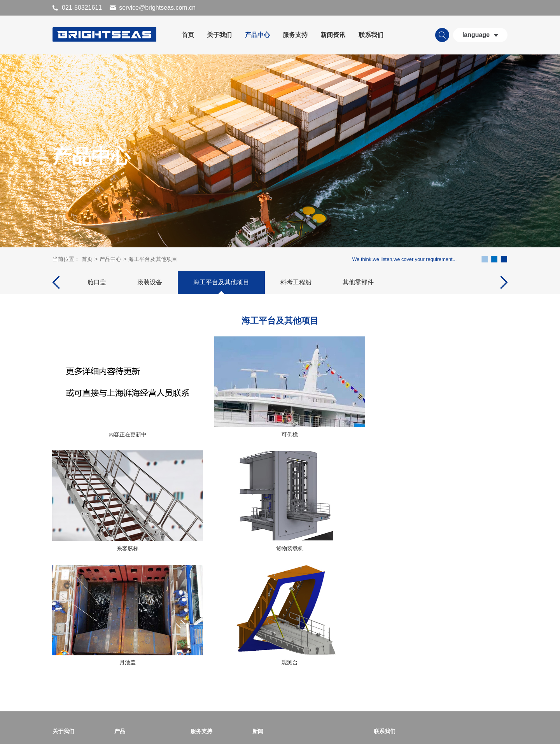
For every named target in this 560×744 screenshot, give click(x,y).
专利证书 (63, 662)
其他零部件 (358, 284)
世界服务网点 (207, 649)
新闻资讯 (333, 35)
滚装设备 (150, 284)
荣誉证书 (63, 649)
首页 (188, 35)
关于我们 (219, 35)
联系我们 (371, 35)
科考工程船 (296, 284)
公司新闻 (263, 637)
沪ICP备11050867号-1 (227, 731)
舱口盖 (97, 284)
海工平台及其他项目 (153, 261)
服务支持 (295, 35)
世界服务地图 (207, 637)
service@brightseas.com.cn (157, 8)
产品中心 (257, 35)
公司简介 (63, 637)
